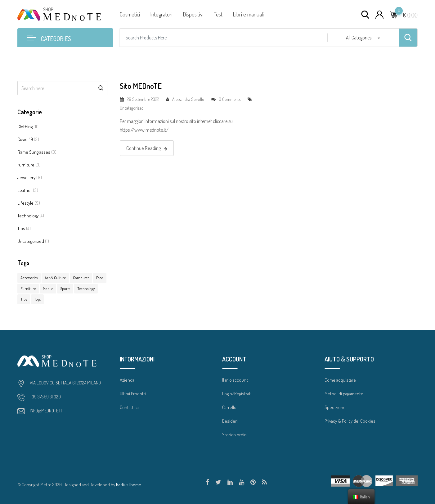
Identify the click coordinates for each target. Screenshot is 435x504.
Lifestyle (25, 203)
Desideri (230, 421)
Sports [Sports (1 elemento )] (65, 288)
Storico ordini (235, 435)
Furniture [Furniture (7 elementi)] (28, 288)
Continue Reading (147, 148)
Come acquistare (340, 380)
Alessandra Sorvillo (188, 99)
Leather (25, 190)
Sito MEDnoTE (141, 86)
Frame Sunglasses (34, 152)
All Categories (359, 38)
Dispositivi (193, 14)
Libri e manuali (248, 14)
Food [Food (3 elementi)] (100, 278)
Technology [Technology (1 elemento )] (86, 288)
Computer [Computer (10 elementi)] (81, 278)
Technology (28, 216)
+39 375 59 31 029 (45, 397)
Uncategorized (31, 241)
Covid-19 (25, 139)
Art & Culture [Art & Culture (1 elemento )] (55, 278)
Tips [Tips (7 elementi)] (24, 299)
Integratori (161, 14)
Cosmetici (130, 14)
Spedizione (335, 407)
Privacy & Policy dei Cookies (350, 421)
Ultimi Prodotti (133, 394)
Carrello (229, 407)
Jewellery (26, 177)
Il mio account (235, 380)
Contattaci (129, 407)
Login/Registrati (237, 394)
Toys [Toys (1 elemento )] (37, 299)
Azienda (127, 380)
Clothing (25, 127)
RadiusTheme (129, 485)
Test (218, 14)
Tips (21, 228)
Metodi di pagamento (344, 394)
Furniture (26, 165)
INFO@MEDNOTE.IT (46, 411)
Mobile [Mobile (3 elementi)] (48, 288)
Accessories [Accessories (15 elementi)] (29, 278)
